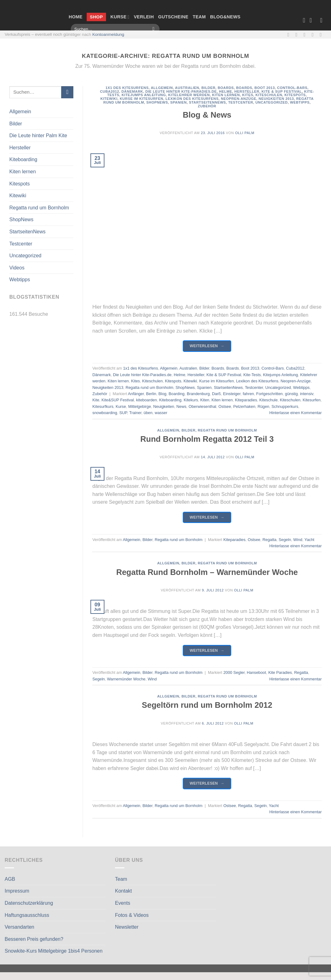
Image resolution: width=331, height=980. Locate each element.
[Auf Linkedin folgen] (322, 35)
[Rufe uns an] (314, 35)
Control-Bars (292, 88)
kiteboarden (147, 400)
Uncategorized (25, 256)
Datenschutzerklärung (29, 903)
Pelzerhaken (244, 406)
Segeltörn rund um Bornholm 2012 (207, 705)
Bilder (16, 124)
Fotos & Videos (132, 915)
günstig (291, 394)
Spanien (179, 102)
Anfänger (136, 394)
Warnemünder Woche (126, 679)
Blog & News (207, 115)
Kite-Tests (252, 375)
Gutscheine (173, 17)
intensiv (306, 394)
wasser (161, 413)
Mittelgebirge (140, 406)
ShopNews (21, 219)
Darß (216, 394)
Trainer (135, 413)
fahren (248, 394)
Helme (226, 91)
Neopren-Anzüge (239, 99)
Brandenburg (198, 394)
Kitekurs (191, 400)
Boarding (177, 394)
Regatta (270, 540)
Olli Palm (245, 133)
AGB (10, 879)
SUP (123, 413)
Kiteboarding (23, 159)
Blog (163, 394)
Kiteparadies (246, 400)
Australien (187, 88)
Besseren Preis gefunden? (34, 939)
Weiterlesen (207, 346)
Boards (226, 88)
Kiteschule (268, 400)
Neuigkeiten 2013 (276, 99)
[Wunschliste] (304, 20)
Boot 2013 (265, 88)
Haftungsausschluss (27, 915)
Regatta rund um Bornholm (39, 208)
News (182, 406)
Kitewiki (18, 196)
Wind (298, 540)
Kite (96, 400)
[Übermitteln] (153, 29)
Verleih (144, 17)
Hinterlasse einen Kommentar (295, 413)
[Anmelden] (323, 20)
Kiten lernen (23, 172)
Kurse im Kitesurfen (141, 99)
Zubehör (207, 106)
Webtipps (20, 280)
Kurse (120, 17)
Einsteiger (232, 394)
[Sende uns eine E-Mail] (306, 35)
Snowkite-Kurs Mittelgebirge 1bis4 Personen (54, 951)
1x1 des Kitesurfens (127, 88)
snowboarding (105, 413)
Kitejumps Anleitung (144, 95)
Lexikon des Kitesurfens (192, 99)
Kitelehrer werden (189, 95)
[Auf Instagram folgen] (298, 35)
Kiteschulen (269, 95)
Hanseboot (256, 672)
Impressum (17, 891)
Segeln (285, 540)
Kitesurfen (312, 400)
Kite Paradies (280, 672)
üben (148, 413)
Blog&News (225, 17)
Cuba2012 (110, 91)
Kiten (205, 400)
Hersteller (20, 148)
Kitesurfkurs (103, 406)
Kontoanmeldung (108, 34)
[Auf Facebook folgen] (290, 35)
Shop (97, 17)
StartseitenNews (28, 232)
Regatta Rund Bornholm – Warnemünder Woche (207, 572)
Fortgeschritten (269, 394)
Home (76, 17)
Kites (248, 95)
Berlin (151, 394)
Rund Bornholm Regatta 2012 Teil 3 (207, 439)
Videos (17, 268)
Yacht (310, 540)
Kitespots (20, 184)
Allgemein (20, 112)
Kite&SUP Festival (117, 400)
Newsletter (127, 927)
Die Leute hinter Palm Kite (38, 135)
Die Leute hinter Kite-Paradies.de (181, 91)
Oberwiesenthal (202, 406)
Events (123, 903)
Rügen (264, 406)
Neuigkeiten (164, 406)
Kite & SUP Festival (282, 91)
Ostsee (225, 406)
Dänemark (132, 91)
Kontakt (123, 891)
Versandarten (19, 927)
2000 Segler (234, 672)
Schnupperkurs (285, 406)
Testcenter (21, 244)
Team (199, 17)
